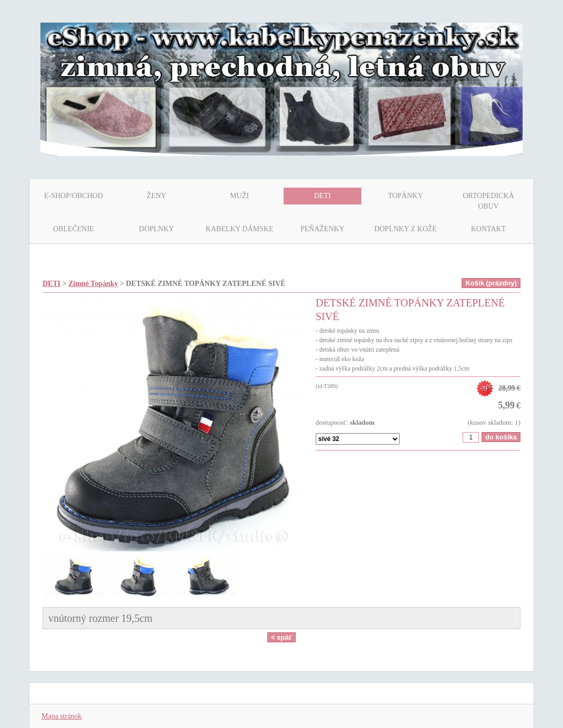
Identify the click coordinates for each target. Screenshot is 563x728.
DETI (51, 284)
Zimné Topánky (93, 284)
